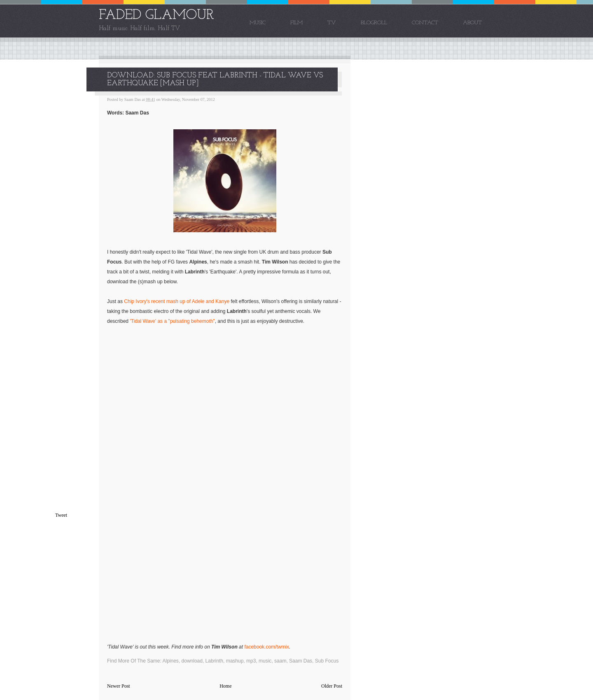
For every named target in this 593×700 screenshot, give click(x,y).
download (192, 661)
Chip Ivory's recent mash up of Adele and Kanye (177, 301)
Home (225, 686)
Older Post (332, 686)
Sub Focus (327, 661)
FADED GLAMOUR (156, 15)
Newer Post (119, 686)
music (265, 661)
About (472, 23)
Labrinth (214, 661)
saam (280, 661)
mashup (235, 661)
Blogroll (374, 23)
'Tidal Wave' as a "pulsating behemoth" (172, 321)
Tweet (61, 515)
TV (332, 23)
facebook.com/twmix (267, 647)
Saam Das (301, 661)
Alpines (171, 661)
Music (258, 23)
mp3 (251, 661)
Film (296, 23)
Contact (425, 23)
